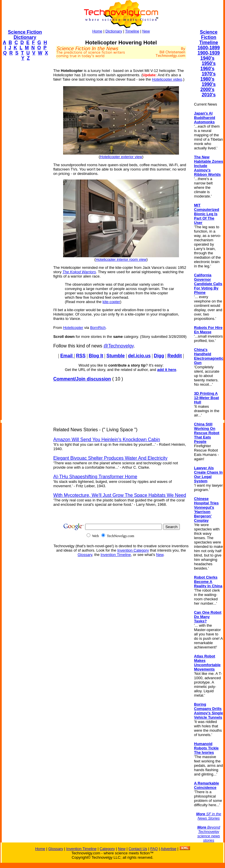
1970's (208, 74)
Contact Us (138, 849)
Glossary (85, 555)
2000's (207, 89)
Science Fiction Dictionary (25, 35)
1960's (207, 69)
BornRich (98, 328)
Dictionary (114, 31)
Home (97, 31)
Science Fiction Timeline (209, 37)
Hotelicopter (73, 328)
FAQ (154, 849)
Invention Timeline (116, 555)
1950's (208, 63)
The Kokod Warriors (79, 272)
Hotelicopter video (167, 79)
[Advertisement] (25, 153)
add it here (167, 370)
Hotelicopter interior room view (121, 259)
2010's (208, 95)
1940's (207, 58)
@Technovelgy (118, 346)
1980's (207, 79)
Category (107, 849)
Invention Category (133, 550)
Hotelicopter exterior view (121, 157)
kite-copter (111, 302)
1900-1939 (209, 53)
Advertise (169, 849)
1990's (208, 84)
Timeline (132, 31)
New (146, 31)
